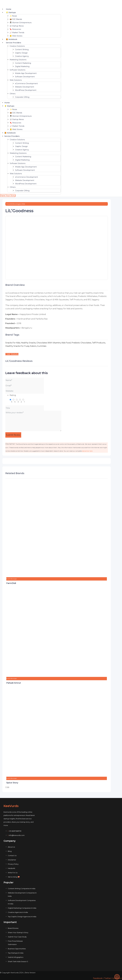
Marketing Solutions (18, 60)
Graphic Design (21, 53)
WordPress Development (26, 90)
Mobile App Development (26, 73)
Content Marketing (23, 63)
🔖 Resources (15, 29)
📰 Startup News (17, 26)
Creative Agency (22, 56)
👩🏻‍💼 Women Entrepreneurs (21, 23)
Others (13, 94)
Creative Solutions (17, 46)
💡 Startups (11, 12)
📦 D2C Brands (16, 19)
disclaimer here (87, 451)
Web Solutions (16, 80)
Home (9, 9)
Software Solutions (17, 70)
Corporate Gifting (22, 97)
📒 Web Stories (16, 36)
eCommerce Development (26, 84)
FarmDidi (11, 583)
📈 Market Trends (17, 33)
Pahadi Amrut (14, 683)
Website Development (25, 87)
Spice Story (12, 783)
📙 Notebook (12, 39)
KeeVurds (11, 806)
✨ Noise (13, 16)
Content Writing (22, 50)
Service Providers (14, 43)
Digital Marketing (22, 66)
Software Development (25, 77)
